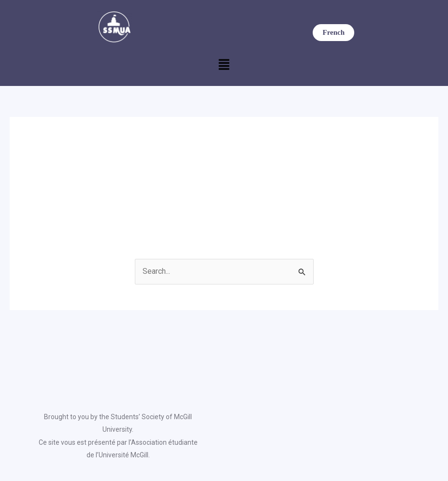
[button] (224, 66)
